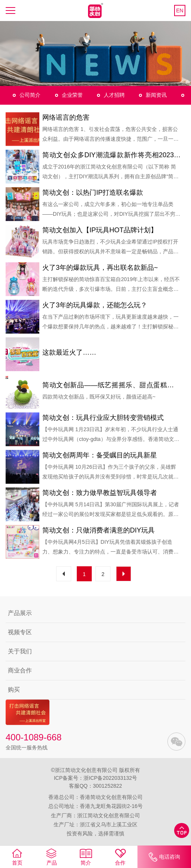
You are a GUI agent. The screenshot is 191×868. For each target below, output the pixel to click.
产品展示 (20, 613)
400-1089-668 (34, 737)
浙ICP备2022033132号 (110, 778)
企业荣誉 (72, 95)
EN (180, 11)
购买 (14, 690)
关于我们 (20, 651)
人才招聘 (114, 95)
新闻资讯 (156, 95)
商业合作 (20, 670)
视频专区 (20, 632)
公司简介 (30, 95)
